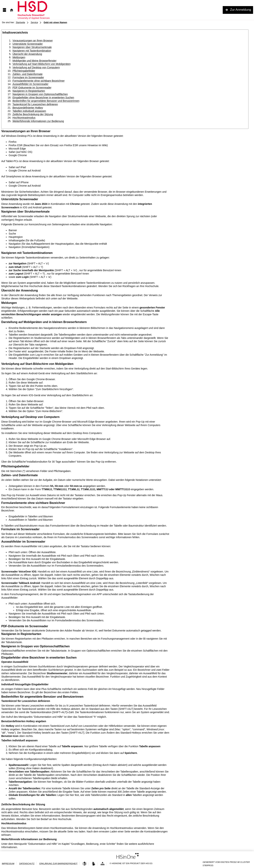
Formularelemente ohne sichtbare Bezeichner (39, 81)
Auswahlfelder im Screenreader (30, 84)
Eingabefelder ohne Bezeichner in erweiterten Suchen (43, 98)
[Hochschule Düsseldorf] (45, 10)
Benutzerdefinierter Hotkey (28, 108)
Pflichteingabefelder (24, 71)
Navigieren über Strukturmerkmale (32, 47)
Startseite (21, 22)
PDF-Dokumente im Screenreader (32, 88)
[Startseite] (12, 10)
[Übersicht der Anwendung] (103, 864)
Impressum (8, 864)
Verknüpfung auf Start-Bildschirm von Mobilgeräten (42, 64)
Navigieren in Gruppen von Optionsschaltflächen (40, 94)
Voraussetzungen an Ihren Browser (33, 41)
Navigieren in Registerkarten (29, 91)
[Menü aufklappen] (4, 10)
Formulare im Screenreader (28, 77)
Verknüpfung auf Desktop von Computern (36, 67)
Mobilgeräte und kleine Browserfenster (35, 61)
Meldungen (19, 57)
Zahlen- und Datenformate (28, 74)
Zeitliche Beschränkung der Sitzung (33, 114)
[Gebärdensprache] (94, 864)
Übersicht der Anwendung (27, 54)
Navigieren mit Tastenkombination (32, 51)
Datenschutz (27, 864)
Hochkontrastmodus (24, 118)
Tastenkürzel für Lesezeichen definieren (35, 104)
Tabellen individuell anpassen (29, 111)
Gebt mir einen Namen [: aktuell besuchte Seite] (55, 22)
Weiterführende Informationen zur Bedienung (38, 121)
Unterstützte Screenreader (28, 44)
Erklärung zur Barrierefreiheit (58, 864)
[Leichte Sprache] (84, 864)
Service (34, 22)
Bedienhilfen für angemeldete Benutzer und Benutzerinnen (46, 101)
